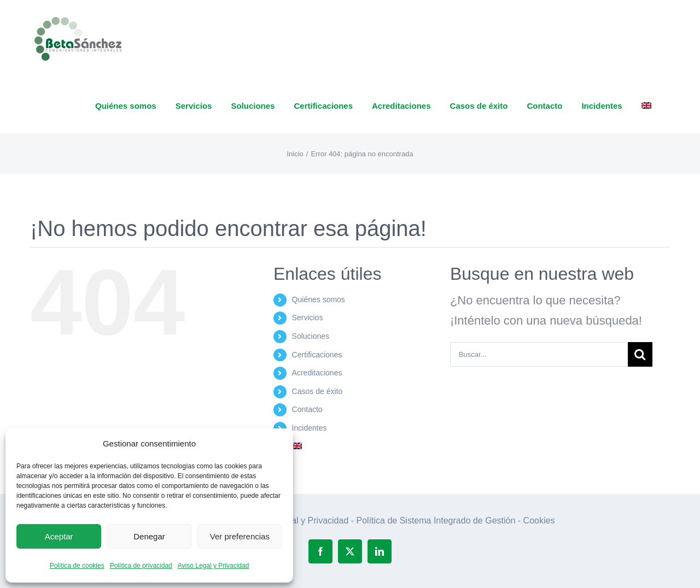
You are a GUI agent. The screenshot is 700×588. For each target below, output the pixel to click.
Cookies (539, 521)
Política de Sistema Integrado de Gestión (436, 521)
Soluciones (311, 336)
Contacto (307, 409)
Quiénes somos (319, 299)
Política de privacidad (141, 566)
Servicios (308, 317)
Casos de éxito (317, 391)
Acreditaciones (317, 373)
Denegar (149, 536)
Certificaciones (317, 355)
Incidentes (310, 428)
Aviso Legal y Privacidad (214, 566)
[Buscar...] (539, 354)
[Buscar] (640, 354)
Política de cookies (77, 566)
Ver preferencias (240, 536)
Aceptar (59, 536)
